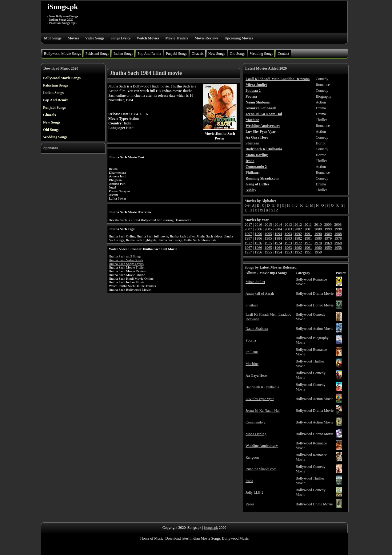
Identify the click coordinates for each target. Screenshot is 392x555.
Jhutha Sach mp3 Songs (125, 256)
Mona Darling (256, 434)
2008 (338, 225)
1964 (278, 248)
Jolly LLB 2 (254, 492)
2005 (268, 229)
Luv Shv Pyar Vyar (260, 399)
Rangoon (252, 457)
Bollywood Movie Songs (62, 54)
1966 (258, 248)
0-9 (247, 205)
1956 (258, 252)
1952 (298, 252)
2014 (278, 225)
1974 (278, 243)
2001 (308, 229)
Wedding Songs (261, 54)
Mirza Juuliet (255, 282)
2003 (288, 229)
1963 (288, 248)
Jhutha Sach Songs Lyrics (126, 264)
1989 (328, 234)
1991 (308, 234)
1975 (268, 243)
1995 (268, 234)
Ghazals (198, 54)
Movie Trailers (177, 38)
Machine (252, 364)
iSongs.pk (63, 7)
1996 (258, 234)
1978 (338, 238)
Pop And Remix (149, 54)
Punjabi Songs (176, 54)
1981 (308, 238)
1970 (318, 243)
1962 (298, 248)
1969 (328, 243)
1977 (248, 243)
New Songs (217, 54)
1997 (248, 234)
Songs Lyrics (120, 38)
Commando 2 (256, 422)
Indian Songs (123, 54)
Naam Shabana (257, 329)
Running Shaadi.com (261, 469)
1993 (288, 234)
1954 (278, 252)
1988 (338, 234)
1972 (298, 243)
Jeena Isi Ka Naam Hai (263, 411)
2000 (318, 229)
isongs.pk (211, 528)
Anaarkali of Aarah (260, 294)
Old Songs (238, 54)
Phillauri (252, 352)
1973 (288, 243)
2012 (298, 225)
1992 (298, 234)
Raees (250, 504)
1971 (308, 243)
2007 (248, 229)
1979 (328, 238)
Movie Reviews (206, 38)
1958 (338, 248)
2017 (248, 225)
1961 (308, 248)
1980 (318, 238)
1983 (288, 238)
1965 (268, 248)
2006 (258, 229)
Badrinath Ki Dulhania (262, 387)
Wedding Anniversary (262, 446)
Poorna (251, 340)
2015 (268, 225)
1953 (288, 252)
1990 (318, 234)
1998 (338, 229)
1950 (318, 252)
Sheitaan (252, 305)
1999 (328, 229)
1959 (328, 248)
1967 (248, 248)
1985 (268, 238)
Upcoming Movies (238, 38)
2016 (258, 225)
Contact (283, 54)
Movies (73, 38)
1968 (338, 243)
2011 (308, 225)
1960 (318, 248)
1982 (298, 238)
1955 (268, 252)
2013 (288, 225)
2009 (328, 225)
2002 (298, 229)
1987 (248, 238)
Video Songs (95, 38)
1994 (278, 234)
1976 (258, 243)
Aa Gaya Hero (256, 375)
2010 (318, 225)
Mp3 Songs (53, 38)
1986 (258, 238)
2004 (278, 229)
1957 (248, 252)
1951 (308, 252)
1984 (278, 238)
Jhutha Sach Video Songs (126, 260)
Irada (249, 481)
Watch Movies (148, 38)
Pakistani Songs (97, 54)
